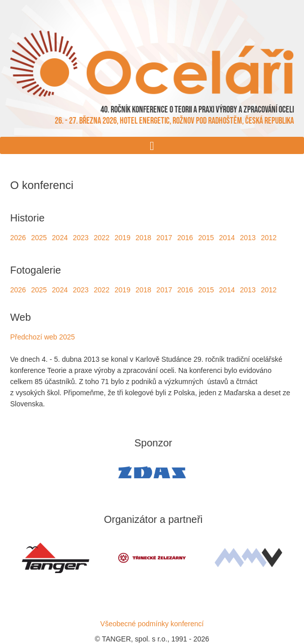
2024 (60, 238)
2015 (206, 238)
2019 (123, 238)
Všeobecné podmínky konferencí (152, 624)
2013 (248, 238)
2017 (164, 238)
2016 (185, 238)
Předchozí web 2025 (43, 337)
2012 (269, 238)
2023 (80, 238)
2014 (227, 238)
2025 (39, 238)
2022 (102, 238)
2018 (143, 238)
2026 (18, 238)
